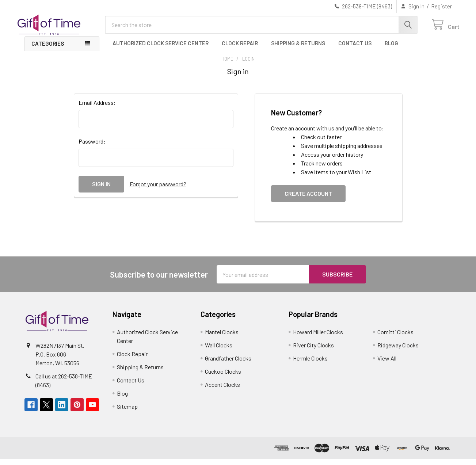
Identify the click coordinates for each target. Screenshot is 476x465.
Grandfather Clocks (228, 364)
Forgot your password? (158, 190)
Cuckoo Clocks (223, 378)
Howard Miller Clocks (318, 338)
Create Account (308, 200)
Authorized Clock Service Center (161, 49)
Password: (92, 147)
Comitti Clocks (395, 338)
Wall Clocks (219, 351)
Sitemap (127, 413)
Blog (391, 49)
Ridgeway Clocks (398, 351)
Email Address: (97, 109)
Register (441, 6)
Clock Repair (240, 49)
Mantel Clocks (222, 338)
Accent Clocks (222, 391)
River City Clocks (313, 351)
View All (387, 364)
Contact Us (355, 49)
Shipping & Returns (298, 49)
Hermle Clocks (310, 364)
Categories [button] (48, 50)
